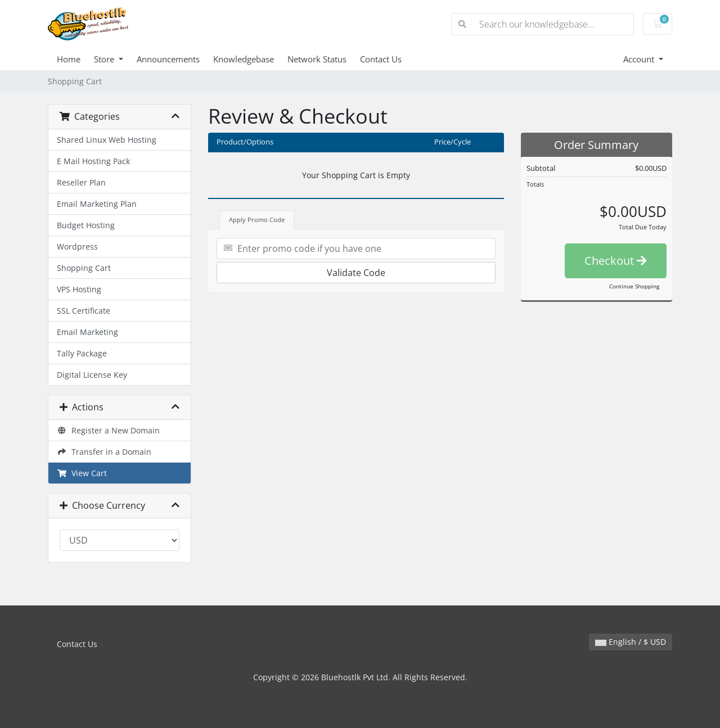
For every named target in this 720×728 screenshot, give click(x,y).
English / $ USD (631, 642)
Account (640, 59)
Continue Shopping (634, 286)
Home (69, 59)
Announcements (168, 59)
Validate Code (356, 273)
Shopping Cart (84, 268)
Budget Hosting (86, 225)
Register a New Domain (108, 430)
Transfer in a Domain (104, 452)
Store (105, 59)
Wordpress (77, 247)
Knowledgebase (244, 59)
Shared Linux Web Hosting (107, 140)
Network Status (317, 59)
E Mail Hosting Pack (93, 161)
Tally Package (82, 353)
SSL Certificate (84, 311)
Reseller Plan (81, 182)
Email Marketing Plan (97, 204)
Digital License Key (92, 375)
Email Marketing (87, 332)
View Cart (82, 473)
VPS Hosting (79, 289)
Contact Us (381, 59)
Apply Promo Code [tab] (257, 220)
